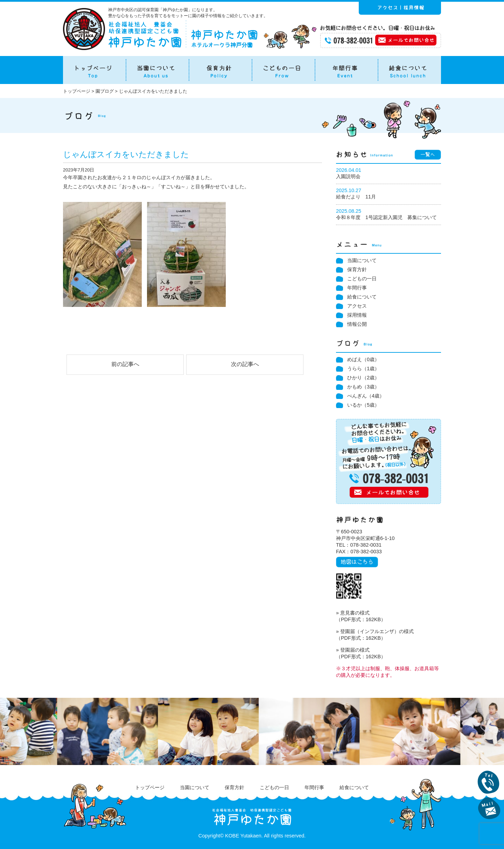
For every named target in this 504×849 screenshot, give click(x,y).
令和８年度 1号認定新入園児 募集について (386, 217)
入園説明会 (348, 176)
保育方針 (357, 269)
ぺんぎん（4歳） (366, 396)
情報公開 (357, 324)
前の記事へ (125, 364)
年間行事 (357, 288)
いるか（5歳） (363, 405)
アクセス (357, 306)
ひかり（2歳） (363, 378)
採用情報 (357, 315)
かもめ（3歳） (363, 387)
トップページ (150, 787)
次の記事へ (245, 364)
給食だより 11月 (356, 197)
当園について (362, 260)
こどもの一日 (362, 279)
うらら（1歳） (363, 369)
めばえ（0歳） (363, 359)
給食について (362, 297)
